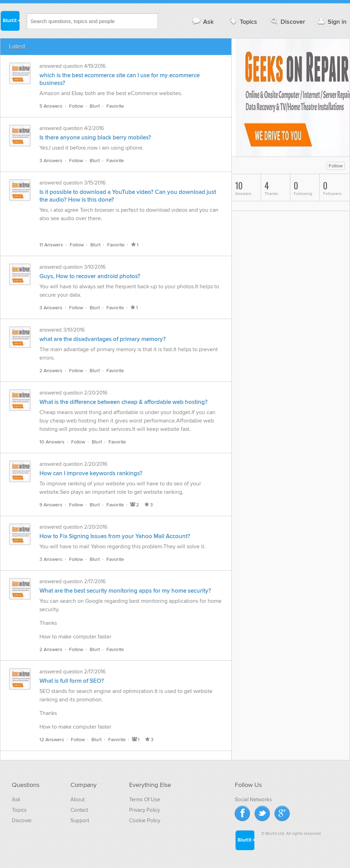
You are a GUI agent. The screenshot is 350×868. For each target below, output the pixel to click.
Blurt (95, 106)
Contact (79, 810)
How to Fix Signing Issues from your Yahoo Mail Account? (115, 536)
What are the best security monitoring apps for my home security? (125, 591)
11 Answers (51, 245)
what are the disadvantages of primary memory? (103, 339)
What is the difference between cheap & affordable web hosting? (124, 402)
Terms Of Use (144, 800)
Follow (76, 106)
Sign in (331, 21)
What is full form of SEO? (72, 681)
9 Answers (51, 505)
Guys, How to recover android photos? (90, 276)
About (77, 800)
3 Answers (51, 161)
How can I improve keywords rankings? (91, 473)
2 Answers (51, 371)
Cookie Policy (145, 820)
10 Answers (52, 442)
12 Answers (52, 740)
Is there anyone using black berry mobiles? (95, 138)
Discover (287, 21)
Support (80, 820)
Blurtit (10, 21)
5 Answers (51, 106)
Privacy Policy (144, 810)
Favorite (115, 106)
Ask (203, 21)
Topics (243, 21)
